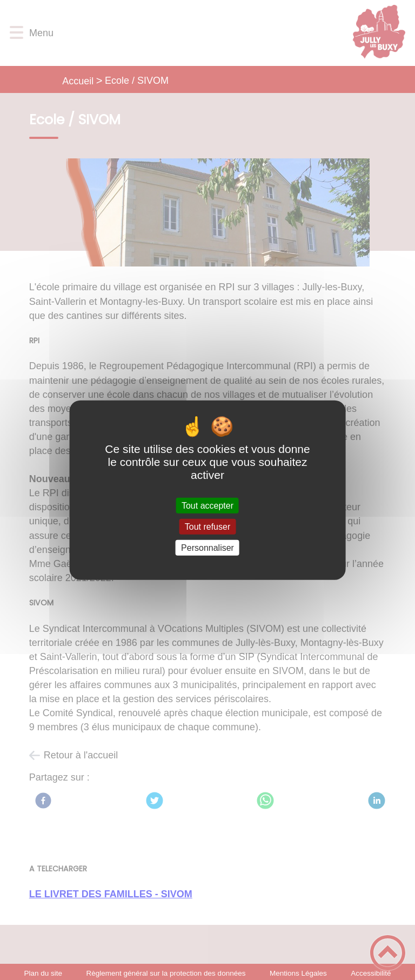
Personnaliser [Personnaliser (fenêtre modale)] (207, 548)
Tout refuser (207, 526)
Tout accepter (207, 505)
